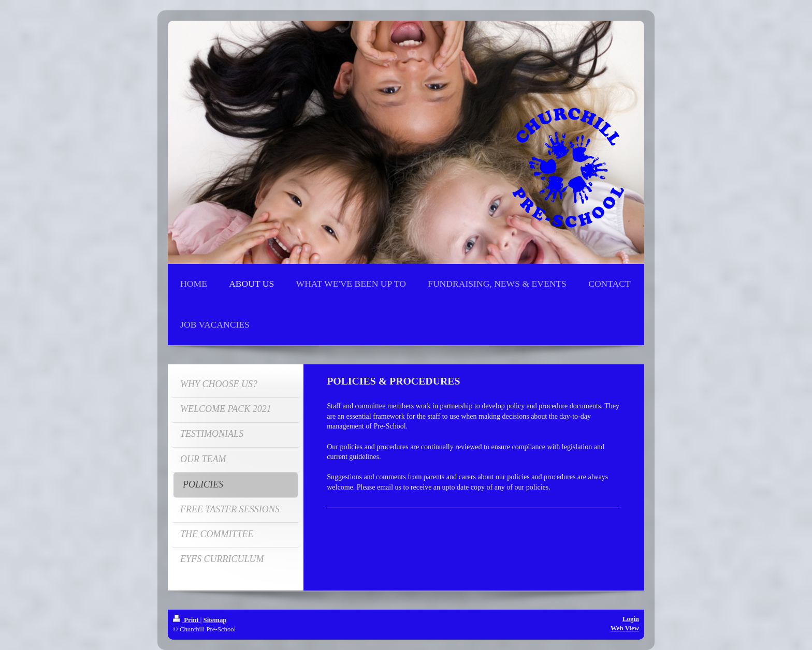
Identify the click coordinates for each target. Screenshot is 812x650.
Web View (625, 628)
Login (631, 619)
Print (187, 620)
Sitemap (215, 620)
